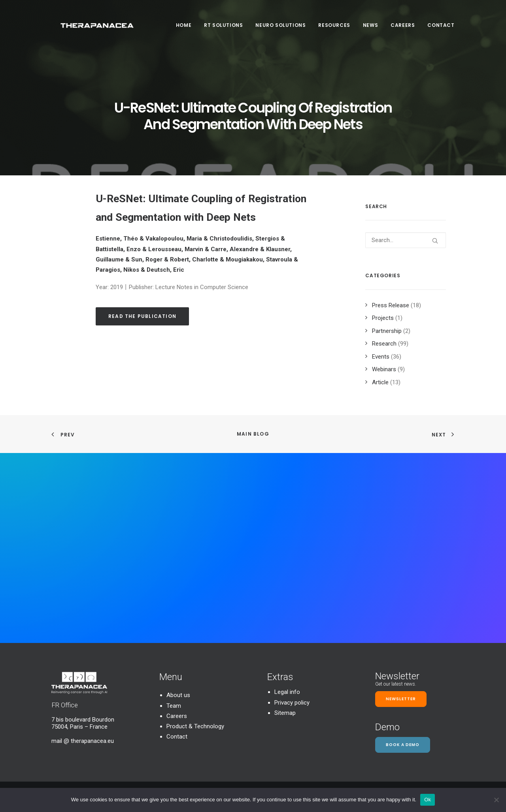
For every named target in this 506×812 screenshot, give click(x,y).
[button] (435, 241)
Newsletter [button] (401, 699)
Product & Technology (195, 726)
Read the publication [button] (142, 316)
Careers (403, 28)
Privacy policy (292, 703)
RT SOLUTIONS (223, 28)
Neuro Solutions (280, 28)
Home (184, 28)
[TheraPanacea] (96, 28)
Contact (441, 28)
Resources (334, 28)
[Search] (405, 240)
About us (178, 695)
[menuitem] (186, 28)
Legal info (287, 692)
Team (174, 706)
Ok (428, 800)
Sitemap (285, 713)
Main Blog (253, 434)
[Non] (496, 800)
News (370, 28)
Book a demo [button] (403, 745)
